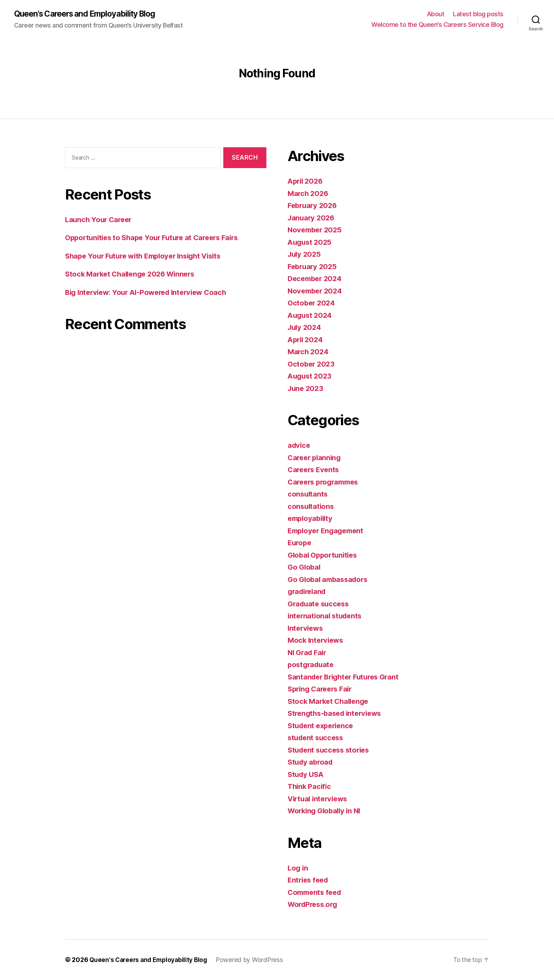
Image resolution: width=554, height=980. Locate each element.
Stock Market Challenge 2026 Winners (134, 275)
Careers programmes (326, 482)
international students (326, 616)
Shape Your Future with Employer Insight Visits (149, 256)
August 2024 (311, 316)
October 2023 (312, 364)
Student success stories (331, 750)
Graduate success (320, 604)
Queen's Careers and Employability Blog (90, 14)
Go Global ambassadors (330, 580)
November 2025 (316, 230)
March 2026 (309, 194)
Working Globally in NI (326, 811)
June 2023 (307, 389)
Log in (298, 868)
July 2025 (305, 254)
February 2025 (314, 267)
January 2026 (312, 218)
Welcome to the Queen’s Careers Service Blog (437, 25)
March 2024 (309, 352)
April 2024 (306, 340)
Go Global (305, 567)
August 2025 (311, 242)
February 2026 (314, 206)
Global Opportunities (325, 555)
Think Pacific (310, 787)
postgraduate (312, 665)
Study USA (307, 775)
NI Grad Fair (308, 653)
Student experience (323, 726)
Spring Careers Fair (322, 689)
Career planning (316, 458)
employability (312, 519)
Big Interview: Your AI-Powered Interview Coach (151, 293)
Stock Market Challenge (330, 702)
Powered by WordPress (254, 960)
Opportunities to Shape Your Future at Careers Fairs (157, 238)
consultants (308, 494)
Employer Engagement (328, 531)
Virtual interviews (319, 799)
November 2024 (316, 291)
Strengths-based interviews (337, 714)
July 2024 (305, 328)
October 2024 (312, 303)
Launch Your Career (100, 220)
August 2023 (311, 376)
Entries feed (309, 880)
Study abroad (311, 762)
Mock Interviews (317, 640)
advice (299, 446)
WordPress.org (314, 905)
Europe (300, 543)
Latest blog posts (478, 14)
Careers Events (315, 470)
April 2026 (306, 181)
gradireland (308, 592)
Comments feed (316, 893)
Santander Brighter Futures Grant (346, 677)
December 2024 (316, 279)
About (436, 14)
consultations (312, 507)
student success (317, 738)
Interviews (306, 628)
